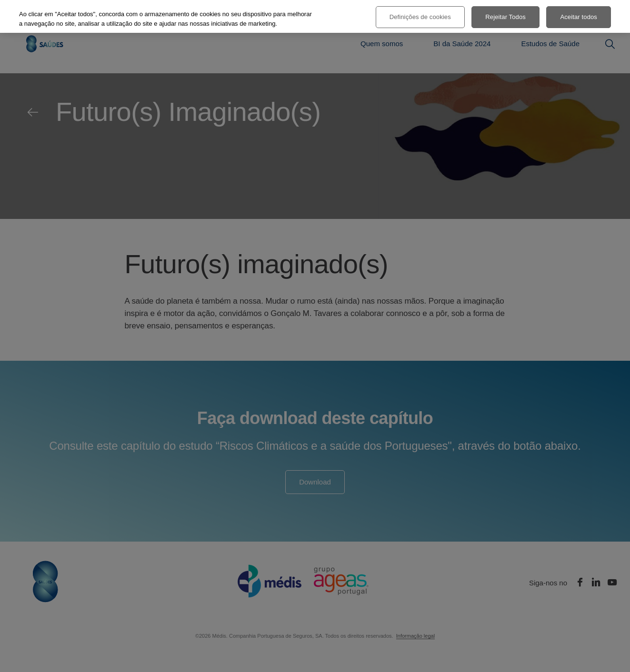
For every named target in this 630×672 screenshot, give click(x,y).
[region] (315, 16)
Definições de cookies (420, 17)
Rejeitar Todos (505, 17)
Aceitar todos (579, 17)
